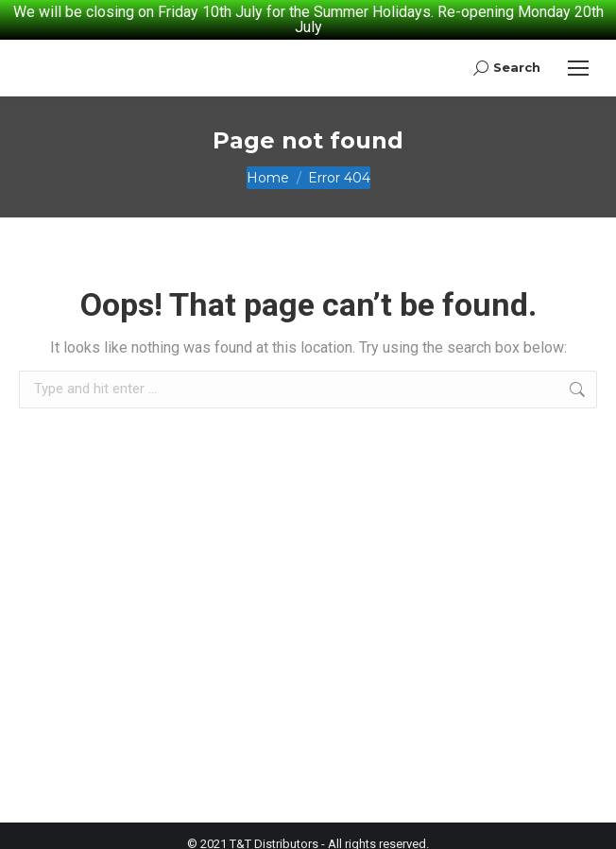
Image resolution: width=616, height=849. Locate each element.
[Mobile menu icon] (578, 58)
